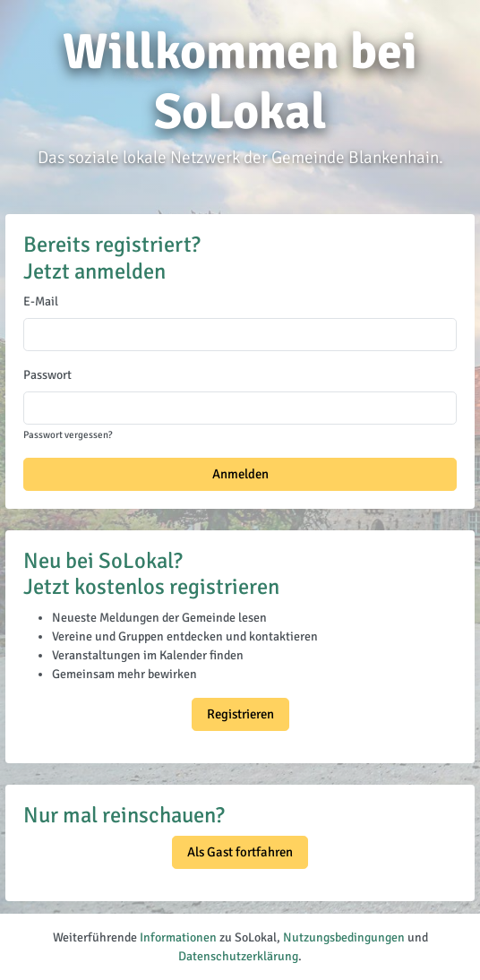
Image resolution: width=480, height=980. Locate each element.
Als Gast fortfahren (240, 852)
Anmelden (240, 474)
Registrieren (240, 714)
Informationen (178, 937)
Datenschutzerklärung (238, 956)
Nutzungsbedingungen (344, 937)
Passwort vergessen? (68, 434)
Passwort (47, 375)
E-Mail (41, 301)
